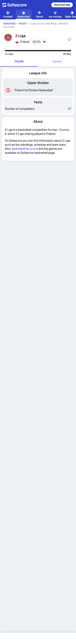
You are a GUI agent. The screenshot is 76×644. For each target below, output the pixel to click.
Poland (22, 24)
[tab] (19, 62)
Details (19, 61)
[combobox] (39, 42)
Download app (62, 5)
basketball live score (25, 149)
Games (57, 61)
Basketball (9, 24)
